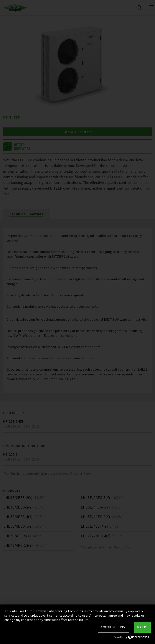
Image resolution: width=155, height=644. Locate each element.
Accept (142, 627)
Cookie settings (114, 627)
